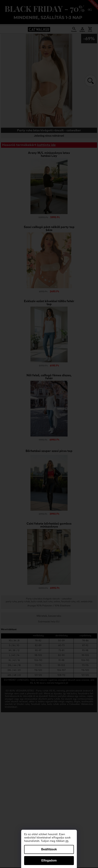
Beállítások (49, 849)
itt (67, 841)
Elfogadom (49, 860)
